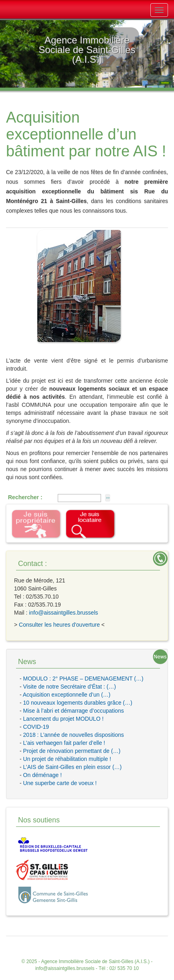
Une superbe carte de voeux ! (60, 783)
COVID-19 (36, 727)
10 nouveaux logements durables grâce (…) (78, 703)
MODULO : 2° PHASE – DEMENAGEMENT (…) (83, 679)
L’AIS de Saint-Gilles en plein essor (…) (73, 767)
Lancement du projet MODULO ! (64, 719)
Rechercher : (25, 497)
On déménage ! (43, 775)
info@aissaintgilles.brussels (63, 613)
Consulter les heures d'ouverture (59, 625)
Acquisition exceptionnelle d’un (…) (67, 695)
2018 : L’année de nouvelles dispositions (74, 735)
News (27, 662)
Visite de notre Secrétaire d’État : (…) (70, 687)
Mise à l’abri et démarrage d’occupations (74, 711)
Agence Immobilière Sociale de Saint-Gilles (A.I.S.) (95, 962)
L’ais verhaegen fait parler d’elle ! (64, 743)
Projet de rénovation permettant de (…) (72, 751)
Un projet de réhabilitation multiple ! (67, 759)
